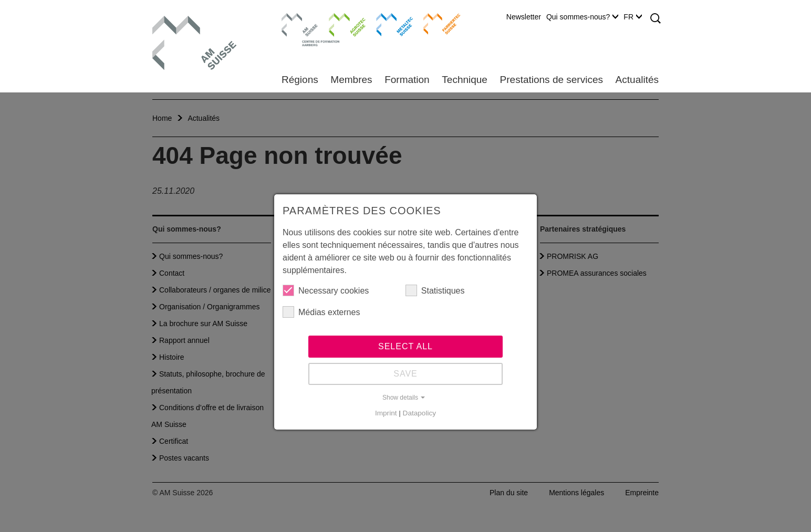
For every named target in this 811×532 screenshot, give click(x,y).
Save (405, 374)
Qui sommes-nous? (582, 17)
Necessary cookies (326, 290)
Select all (405, 346)
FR (633, 17)
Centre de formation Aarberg (295, 29)
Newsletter (524, 17)
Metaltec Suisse (388, 24)
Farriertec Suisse (437, 24)
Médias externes (321, 312)
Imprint (386, 413)
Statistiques (435, 290)
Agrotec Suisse (340, 24)
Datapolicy (419, 413)
